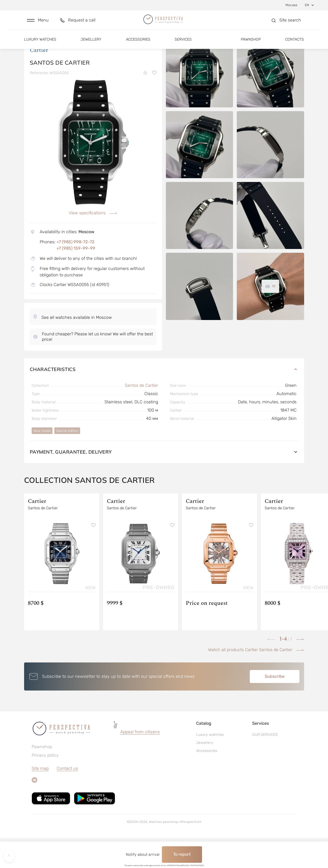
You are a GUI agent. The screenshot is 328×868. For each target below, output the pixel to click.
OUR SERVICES (265, 765)
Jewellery (91, 44)
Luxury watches (40, 44)
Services (183, 44)
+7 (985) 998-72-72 (76, 272)
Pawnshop (251, 44)
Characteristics (164, 399)
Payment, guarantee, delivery (164, 482)
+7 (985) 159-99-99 (76, 278)
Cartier (39, 80)
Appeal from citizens (140, 762)
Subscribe (275, 706)
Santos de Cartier (141, 415)
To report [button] (182, 854)
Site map (40, 798)
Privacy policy (45, 785)
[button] (38, 23)
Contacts (295, 44)
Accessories (138, 44)
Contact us (67, 798)
